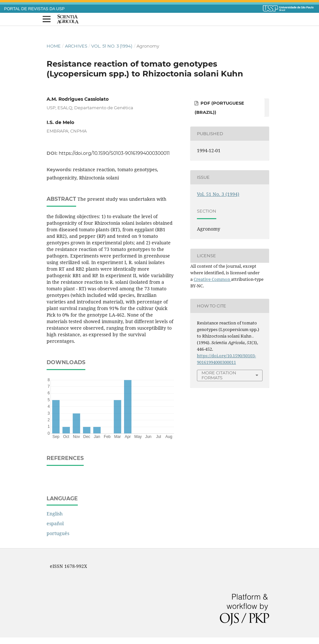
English (55, 514)
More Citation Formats (219, 375)
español (55, 523)
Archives (76, 46)
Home (54, 46)
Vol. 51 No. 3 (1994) (112, 46)
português (58, 533)
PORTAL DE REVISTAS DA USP (34, 9)
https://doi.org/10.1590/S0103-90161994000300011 (114, 153)
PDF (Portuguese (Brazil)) (219, 108)
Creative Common (212, 279)
